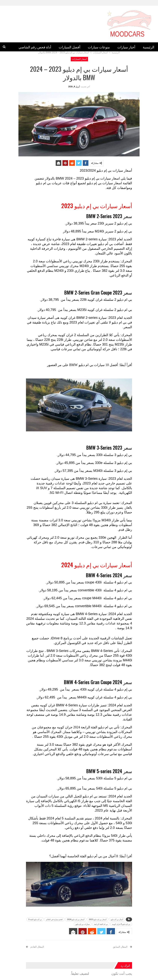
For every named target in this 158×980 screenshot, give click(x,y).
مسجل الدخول (100, 974)
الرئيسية (149, 47)
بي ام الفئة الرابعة (101, 924)
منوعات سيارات (99, 47)
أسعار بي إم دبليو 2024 (76, 919)
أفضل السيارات (70, 47)
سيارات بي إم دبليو (100, 183)
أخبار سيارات (126, 47)
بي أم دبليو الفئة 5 (35, 919)
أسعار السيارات (79, 59)
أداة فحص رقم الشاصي (35, 47)
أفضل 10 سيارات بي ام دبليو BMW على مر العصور (83, 365)
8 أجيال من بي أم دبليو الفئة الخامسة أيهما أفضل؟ (84, 856)
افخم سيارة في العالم (54, 919)
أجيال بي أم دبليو (117, 919)
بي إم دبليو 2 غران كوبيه (121, 924)
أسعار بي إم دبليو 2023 (98, 919)
